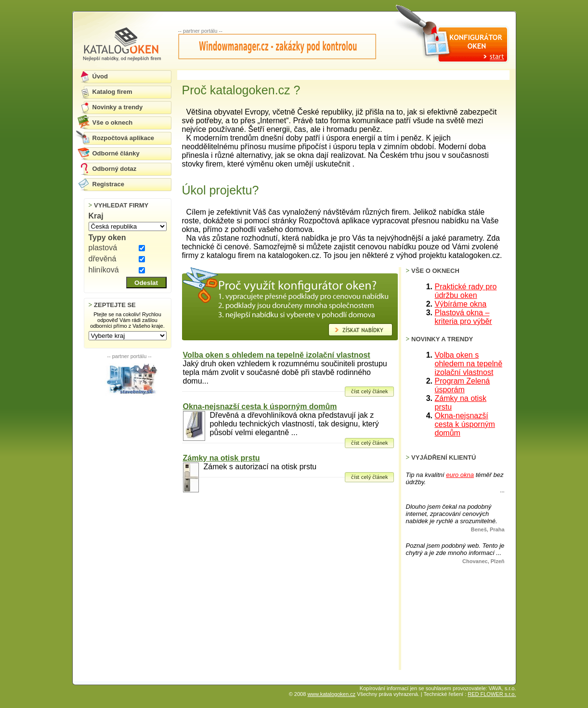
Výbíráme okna (461, 304)
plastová (103, 248)
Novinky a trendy (118, 107)
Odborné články (116, 153)
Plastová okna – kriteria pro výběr (464, 317)
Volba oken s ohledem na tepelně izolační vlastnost (277, 355)
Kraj (96, 216)
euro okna (460, 475)
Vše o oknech (113, 122)
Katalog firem (112, 92)
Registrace (108, 184)
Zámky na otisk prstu (222, 458)
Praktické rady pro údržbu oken (466, 291)
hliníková (104, 270)
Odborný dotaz (115, 169)
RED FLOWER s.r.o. (492, 694)
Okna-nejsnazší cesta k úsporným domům (260, 406)
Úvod (100, 76)
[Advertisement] (130, 443)
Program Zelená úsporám (463, 385)
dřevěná (103, 259)
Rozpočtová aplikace (124, 138)
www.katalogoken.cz (331, 694)
